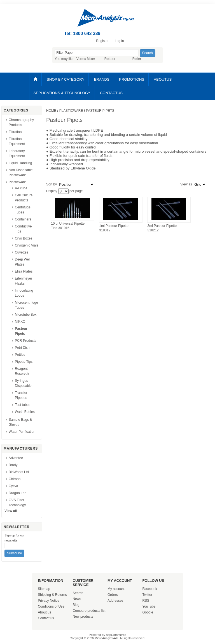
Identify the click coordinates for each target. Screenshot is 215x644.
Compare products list (89, 611)
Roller (137, 59)
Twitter (147, 595)
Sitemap (44, 589)
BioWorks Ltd (19, 472)
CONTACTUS (111, 93)
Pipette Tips (24, 362)
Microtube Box (26, 315)
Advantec (16, 458)
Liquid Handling (20, 163)
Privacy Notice (49, 601)
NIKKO (20, 322)
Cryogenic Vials (27, 245)
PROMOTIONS (132, 79)
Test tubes (23, 405)
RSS (146, 601)
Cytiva (13, 486)
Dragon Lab (17, 493)
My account (116, 589)
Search (78, 593)
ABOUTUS (163, 79)
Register (102, 41)
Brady (13, 465)
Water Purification (22, 432)
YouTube (149, 606)
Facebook (150, 589)
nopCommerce (116, 635)
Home (51, 111)
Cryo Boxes (24, 238)
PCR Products (26, 341)
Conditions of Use (51, 606)
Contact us (46, 618)
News (77, 599)
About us (44, 612)
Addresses (115, 601)
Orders (113, 595)
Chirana (15, 479)
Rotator (110, 59)
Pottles (20, 355)
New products (83, 617)
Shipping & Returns (52, 595)
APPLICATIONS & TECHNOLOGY (62, 93)
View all (11, 511)
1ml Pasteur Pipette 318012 (114, 228)
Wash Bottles (25, 412)
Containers (23, 219)
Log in (119, 41)
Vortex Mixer (86, 59)
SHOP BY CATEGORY (66, 79)
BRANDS (102, 79)
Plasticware (17, 182)
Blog (76, 605)
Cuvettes (22, 252)
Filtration (15, 132)
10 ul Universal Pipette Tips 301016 (68, 226)
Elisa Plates (24, 271)
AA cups (21, 188)
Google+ (149, 612)
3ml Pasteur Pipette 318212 (162, 228)
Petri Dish (22, 348)
